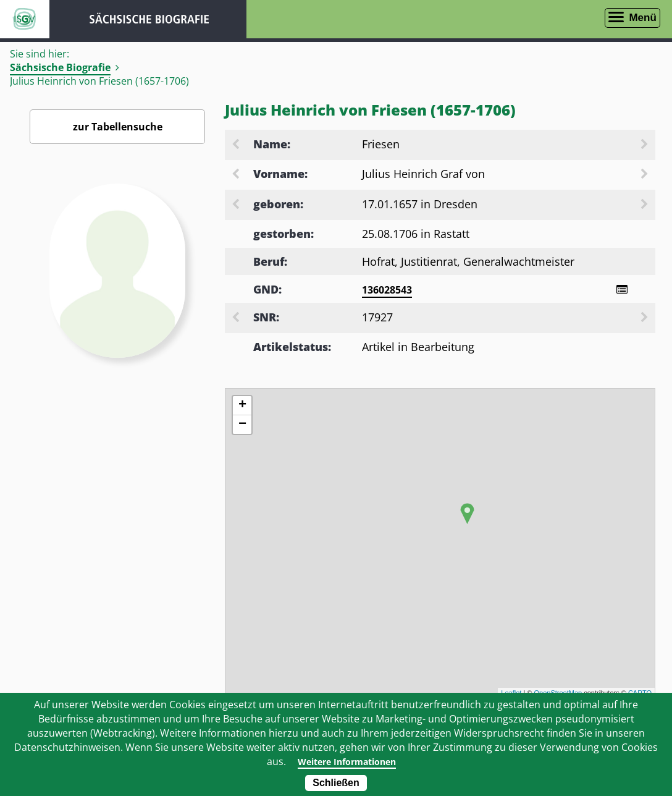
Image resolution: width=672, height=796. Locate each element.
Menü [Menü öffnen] (642, 18)
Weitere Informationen (347, 761)
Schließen (336, 783)
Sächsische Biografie (60, 67)
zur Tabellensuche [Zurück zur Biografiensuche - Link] (118, 127)
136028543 (387, 290)
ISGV (25, 19)
